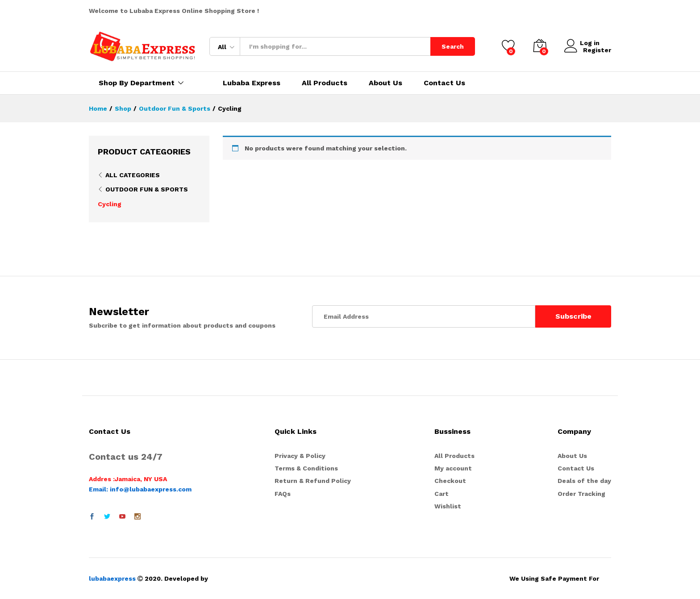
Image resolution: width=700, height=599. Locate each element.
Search (453, 46)
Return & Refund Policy (313, 481)
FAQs (283, 494)
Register (597, 50)
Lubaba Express (252, 83)
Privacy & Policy (300, 456)
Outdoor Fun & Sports (147, 189)
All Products (325, 83)
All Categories (133, 175)
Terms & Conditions (306, 468)
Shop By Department (137, 83)
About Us (385, 83)
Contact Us (444, 83)
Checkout (450, 481)
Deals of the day (584, 481)
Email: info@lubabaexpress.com (140, 489)
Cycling (110, 204)
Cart (442, 494)
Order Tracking (581, 494)
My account (453, 468)
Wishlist (448, 506)
